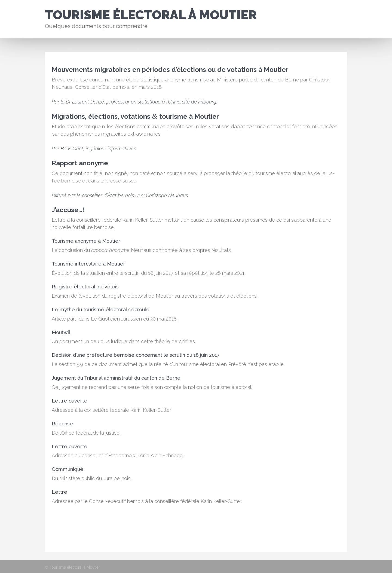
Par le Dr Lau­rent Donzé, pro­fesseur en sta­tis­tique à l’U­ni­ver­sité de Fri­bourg (134, 102)
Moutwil (61, 332)
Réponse (62, 424)
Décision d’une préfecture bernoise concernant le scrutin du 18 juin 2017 (136, 355)
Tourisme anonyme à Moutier (86, 241)
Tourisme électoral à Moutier (151, 15)
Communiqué (68, 469)
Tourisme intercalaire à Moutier (88, 264)
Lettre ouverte (70, 401)
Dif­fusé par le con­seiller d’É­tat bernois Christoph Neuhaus (120, 195)
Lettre (59, 492)
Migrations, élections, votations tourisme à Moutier (135, 116)
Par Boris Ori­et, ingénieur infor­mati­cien (94, 149)
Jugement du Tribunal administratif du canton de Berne (116, 378)
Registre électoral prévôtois (85, 287)
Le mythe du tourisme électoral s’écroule (101, 310)
